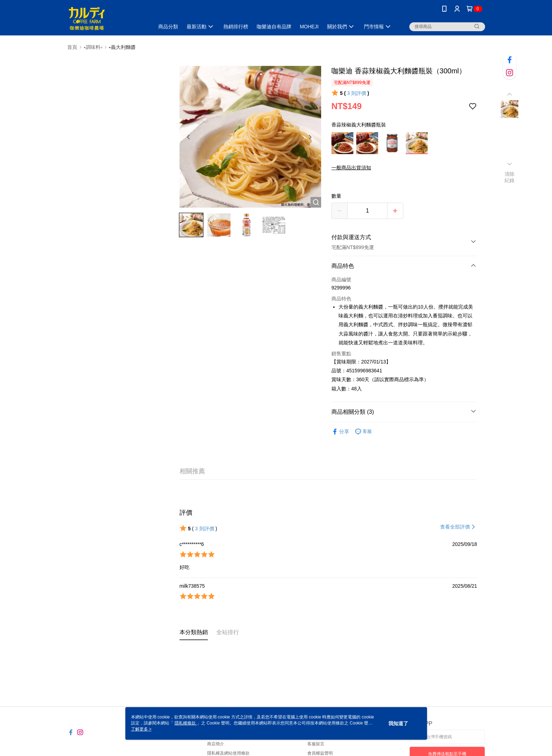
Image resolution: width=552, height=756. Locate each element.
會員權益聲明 (320, 753)
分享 (340, 432)
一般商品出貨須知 (351, 168)
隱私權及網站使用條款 (228, 753)
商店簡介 (216, 744)
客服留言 (316, 744)
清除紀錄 (510, 177)
